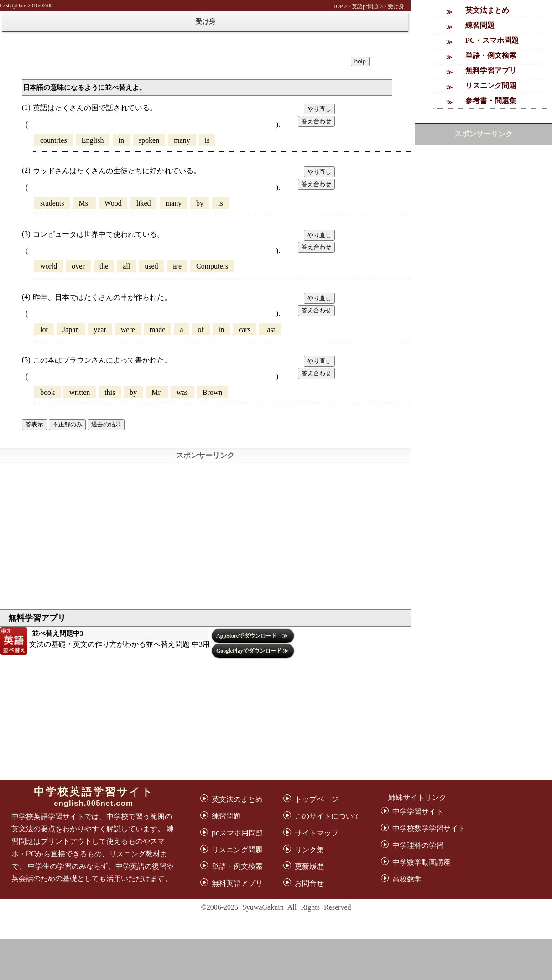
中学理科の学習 (418, 845)
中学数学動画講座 (422, 862)
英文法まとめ (487, 10)
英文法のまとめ (237, 799)
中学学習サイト (418, 811)
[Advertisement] (276, 959)
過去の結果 (106, 424)
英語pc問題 (365, 6)
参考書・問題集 (491, 101)
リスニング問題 (491, 86)
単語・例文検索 (491, 55)
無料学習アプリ (491, 70)
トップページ (317, 799)
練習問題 (480, 25)
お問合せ (309, 883)
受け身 (396, 6)
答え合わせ (316, 121)
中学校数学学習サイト (429, 828)
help (360, 61)
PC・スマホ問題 (492, 40)
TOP (338, 6)
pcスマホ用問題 (237, 833)
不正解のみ (67, 424)
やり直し (319, 109)
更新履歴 (309, 866)
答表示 (34, 424)
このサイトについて (328, 816)
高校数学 (407, 879)
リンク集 (309, 850)
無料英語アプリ (237, 883)
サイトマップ (317, 833)
